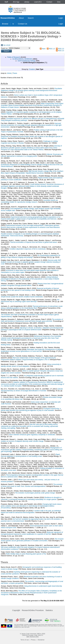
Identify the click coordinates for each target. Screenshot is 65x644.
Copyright (16, 610)
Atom (44, 49)
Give (59, 2)
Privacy (33, 640)
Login (61, 18)
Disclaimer (41, 640)
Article (9, 73)
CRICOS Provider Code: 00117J (32, 635)
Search (31, 18)
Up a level (7, 45)
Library (27, 2)
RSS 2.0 (61, 49)
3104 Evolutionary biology (26, 61)
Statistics (49, 610)
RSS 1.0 (52, 49)
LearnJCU (38, 2)
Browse (5, 24)
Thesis (15, 73)
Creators (32, 69)
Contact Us (23, 24)
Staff (6, 2)
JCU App (16, 2)
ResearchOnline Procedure (33, 610)
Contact (49, 2)
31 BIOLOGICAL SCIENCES (22, 59)
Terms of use (25, 640)
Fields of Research (14, 57)
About (21, 18)
